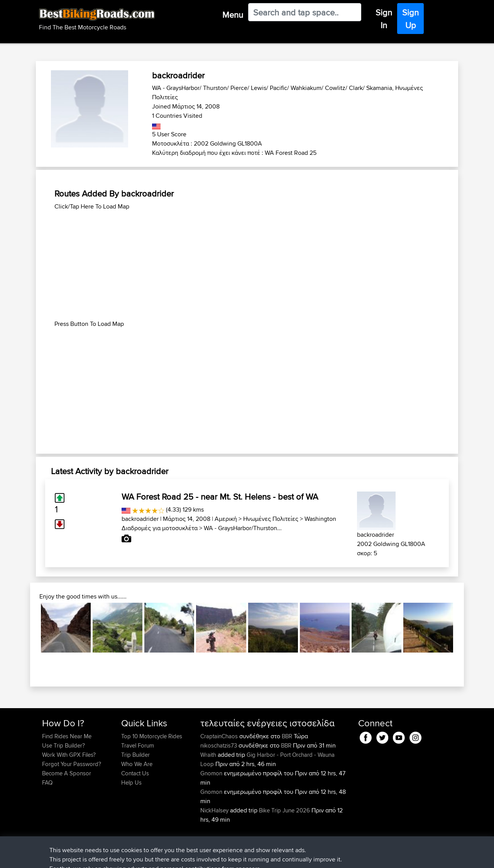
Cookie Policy (184, 857)
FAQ (47, 782)
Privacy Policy (145, 857)
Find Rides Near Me (67, 736)
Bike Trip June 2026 (284, 810)
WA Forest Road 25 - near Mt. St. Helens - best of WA (220, 497)
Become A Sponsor (67, 773)
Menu (233, 15)
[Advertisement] (247, 265)
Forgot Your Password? (72, 764)
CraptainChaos (220, 736)
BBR (287, 736)
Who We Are (137, 764)
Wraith (209, 755)
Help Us (131, 782)
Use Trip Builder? (63, 745)
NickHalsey (215, 810)
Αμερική (226, 519)
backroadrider (140, 519)
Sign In (384, 19)
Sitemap (114, 857)
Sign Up (410, 19)
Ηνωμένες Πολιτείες (271, 519)
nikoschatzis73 (219, 745)
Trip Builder (135, 755)
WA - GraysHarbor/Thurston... (243, 528)
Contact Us (135, 773)
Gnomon (212, 773)
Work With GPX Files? (69, 755)
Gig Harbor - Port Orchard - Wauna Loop (267, 759)
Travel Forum (138, 745)
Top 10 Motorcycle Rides (152, 736)
